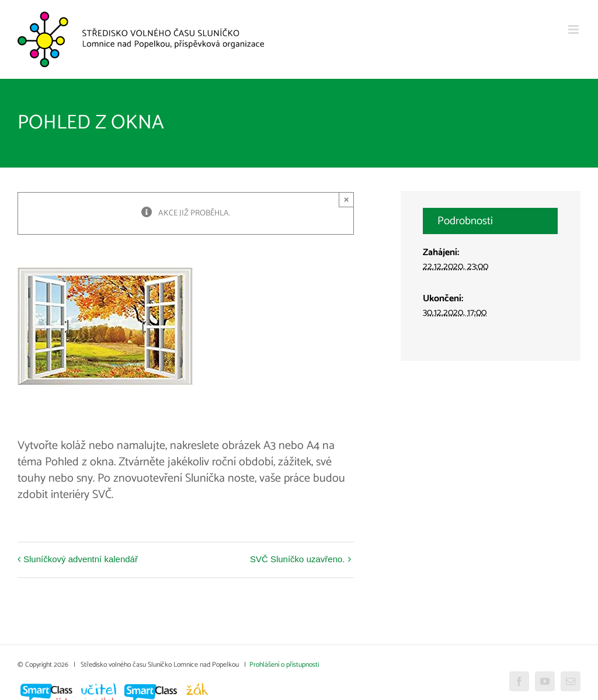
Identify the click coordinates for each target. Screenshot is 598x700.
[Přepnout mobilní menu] (574, 29)
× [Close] (347, 199)
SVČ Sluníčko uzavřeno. (298, 559)
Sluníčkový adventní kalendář (81, 559)
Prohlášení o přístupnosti (284, 665)
